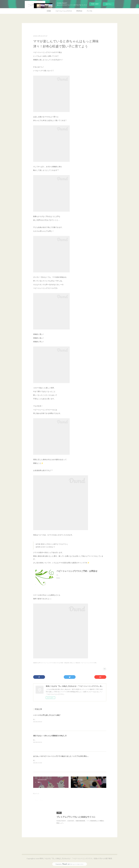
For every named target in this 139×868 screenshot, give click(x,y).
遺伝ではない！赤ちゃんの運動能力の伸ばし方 (50, 736)
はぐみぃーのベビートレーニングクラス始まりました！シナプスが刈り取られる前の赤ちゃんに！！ (69, 756)
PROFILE (79, 11)
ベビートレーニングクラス (64, 11)
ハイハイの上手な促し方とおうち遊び (47, 715)
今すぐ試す (95, 4)
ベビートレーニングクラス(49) (89, 663)
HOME (49, 11)
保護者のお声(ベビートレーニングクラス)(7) (44, 663)
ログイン (109, 4)
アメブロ (89, 11)
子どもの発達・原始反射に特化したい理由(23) (68, 663)
